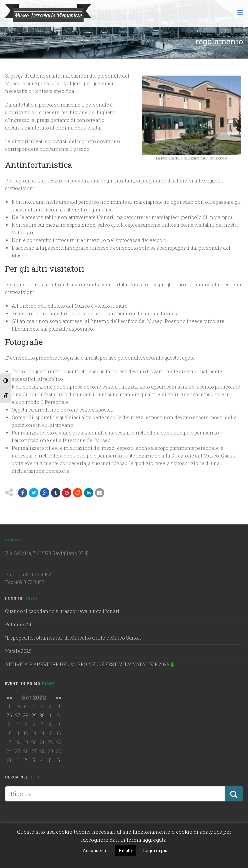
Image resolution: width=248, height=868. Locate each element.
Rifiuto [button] (125, 850)
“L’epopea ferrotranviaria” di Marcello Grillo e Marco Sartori (73, 638)
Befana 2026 (19, 624)
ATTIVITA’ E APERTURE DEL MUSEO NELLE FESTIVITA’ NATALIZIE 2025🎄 (90, 664)
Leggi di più (155, 850)
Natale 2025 (18, 651)
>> (59, 697)
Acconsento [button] (95, 850)
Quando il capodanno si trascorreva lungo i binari (62, 611)
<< (9, 697)
